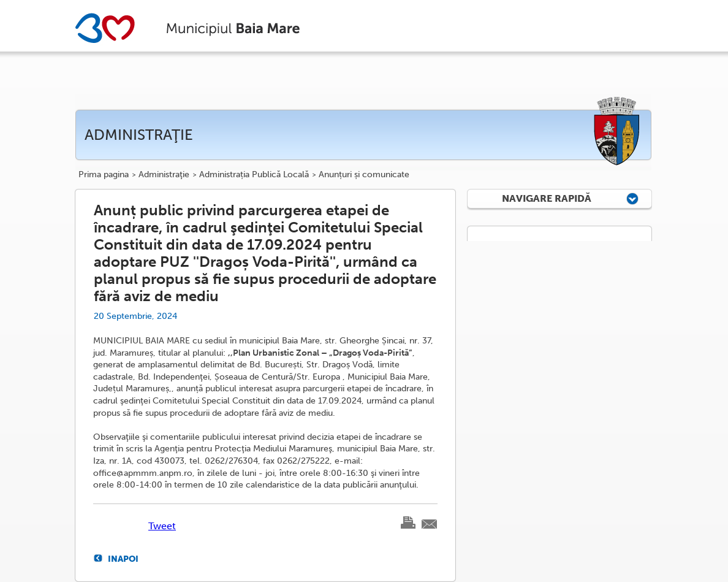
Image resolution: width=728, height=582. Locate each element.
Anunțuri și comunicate (364, 175)
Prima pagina (104, 175)
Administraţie (164, 175)
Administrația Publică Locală (254, 175)
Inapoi (123, 559)
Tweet (162, 526)
